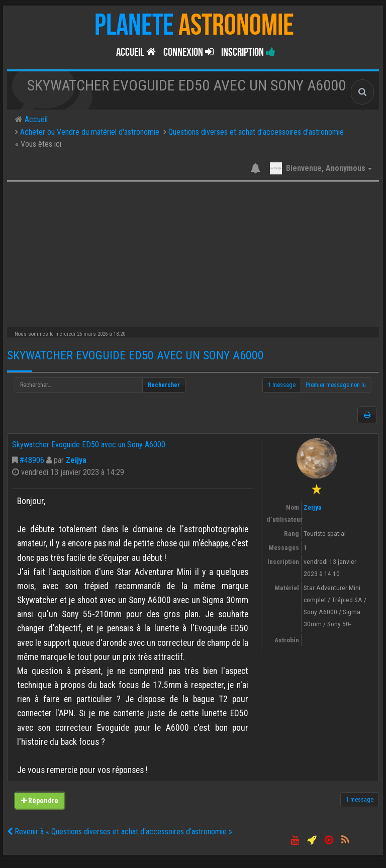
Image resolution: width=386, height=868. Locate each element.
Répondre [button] (40, 801)
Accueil (136, 52)
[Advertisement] (193, 252)
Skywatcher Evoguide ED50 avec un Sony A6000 (135, 355)
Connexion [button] (188, 52)
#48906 (32, 460)
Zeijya (76, 460)
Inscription (248, 52)
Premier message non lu (336, 385)
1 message (282, 385)
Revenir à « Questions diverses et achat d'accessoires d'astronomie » (120, 832)
